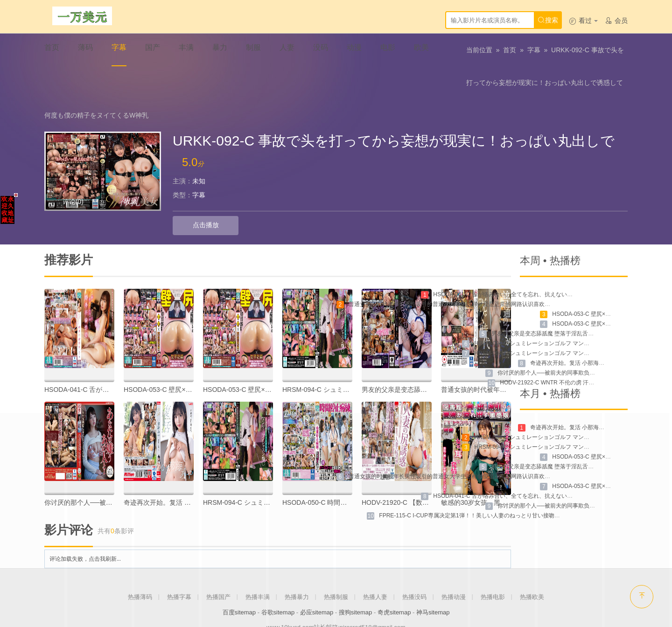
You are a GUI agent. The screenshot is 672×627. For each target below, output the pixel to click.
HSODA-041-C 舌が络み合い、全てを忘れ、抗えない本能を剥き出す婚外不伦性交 (536, 265)
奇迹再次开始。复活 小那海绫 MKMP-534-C (585, 334)
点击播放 (196, 196)
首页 (510, 54)
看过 (583, 21)
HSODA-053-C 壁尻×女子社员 (247, 360)
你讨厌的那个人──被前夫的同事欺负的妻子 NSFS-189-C (569, 343)
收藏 (131, 173)
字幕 (534, 54)
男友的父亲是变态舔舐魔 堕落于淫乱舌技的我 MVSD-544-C (566, 304)
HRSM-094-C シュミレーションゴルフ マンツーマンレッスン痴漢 (557, 324)
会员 (616, 21)
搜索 (548, 20)
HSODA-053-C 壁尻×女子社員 (168, 360)
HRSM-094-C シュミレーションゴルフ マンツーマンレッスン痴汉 (557, 314)
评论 (73, 173)
